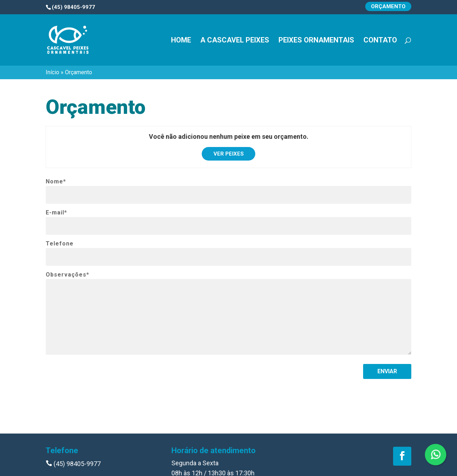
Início (52, 72)
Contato (380, 41)
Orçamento (388, 6)
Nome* (56, 182)
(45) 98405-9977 (73, 464)
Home (181, 41)
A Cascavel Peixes (235, 41)
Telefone (60, 244)
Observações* (67, 275)
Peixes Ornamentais (316, 41)
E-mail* (56, 213)
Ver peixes (229, 154)
